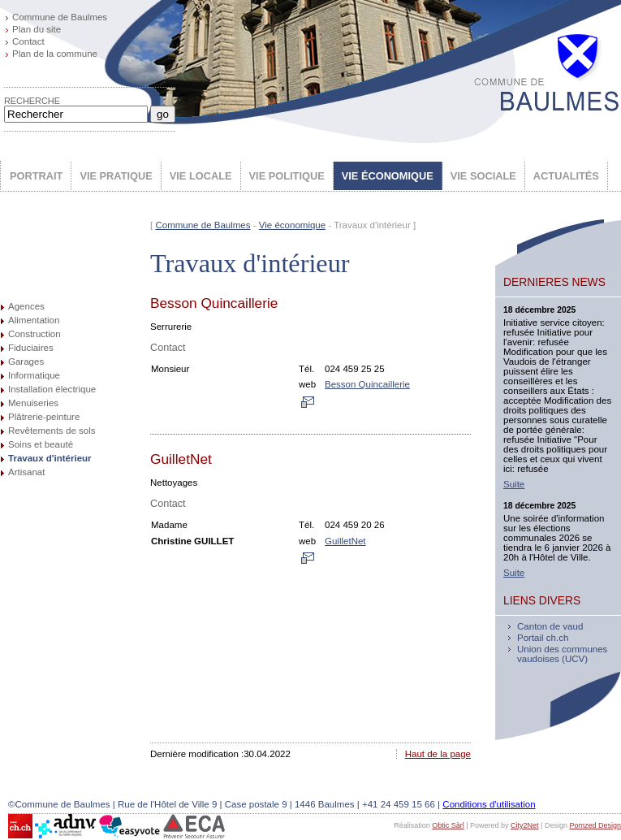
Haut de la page (438, 754)
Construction (34, 334)
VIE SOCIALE (483, 176)
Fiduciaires (31, 348)
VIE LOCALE (201, 176)
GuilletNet (345, 541)
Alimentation (34, 320)
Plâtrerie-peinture (44, 417)
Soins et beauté (41, 444)
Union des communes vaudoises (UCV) (562, 654)
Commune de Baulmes (60, 17)
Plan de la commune (55, 54)
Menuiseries (33, 403)
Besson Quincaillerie (367, 384)
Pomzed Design (595, 825)
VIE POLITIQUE (287, 176)
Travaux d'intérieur (50, 458)
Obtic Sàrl (448, 825)
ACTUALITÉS (566, 176)
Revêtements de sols (52, 431)
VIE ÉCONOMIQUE (388, 176)
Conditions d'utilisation (489, 804)
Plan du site (37, 29)
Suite (514, 484)
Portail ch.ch (543, 638)
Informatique (34, 375)
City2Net (525, 825)
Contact (28, 41)
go (163, 114)
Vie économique (292, 225)
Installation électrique (52, 389)
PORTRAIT (36, 176)
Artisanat (26, 472)
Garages (26, 362)
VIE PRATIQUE (116, 176)
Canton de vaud (550, 626)
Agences (26, 306)
